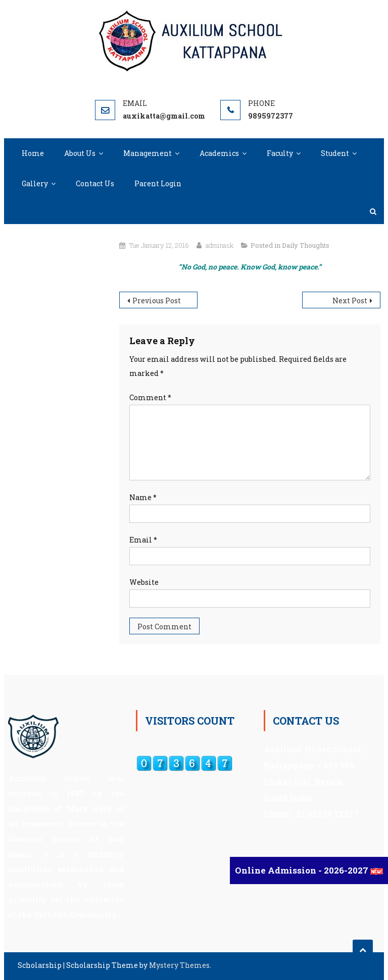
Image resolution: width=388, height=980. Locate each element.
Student (335, 153)
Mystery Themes (179, 965)
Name (143, 497)
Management (148, 153)
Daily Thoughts (306, 245)
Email (143, 540)
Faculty (280, 153)
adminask (220, 245)
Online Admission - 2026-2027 (303, 870)
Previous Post (157, 301)
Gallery (35, 183)
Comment (150, 397)
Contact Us (95, 183)
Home (33, 153)
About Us (80, 153)
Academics (219, 153)
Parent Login (158, 183)
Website (144, 582)
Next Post (350, 301)
